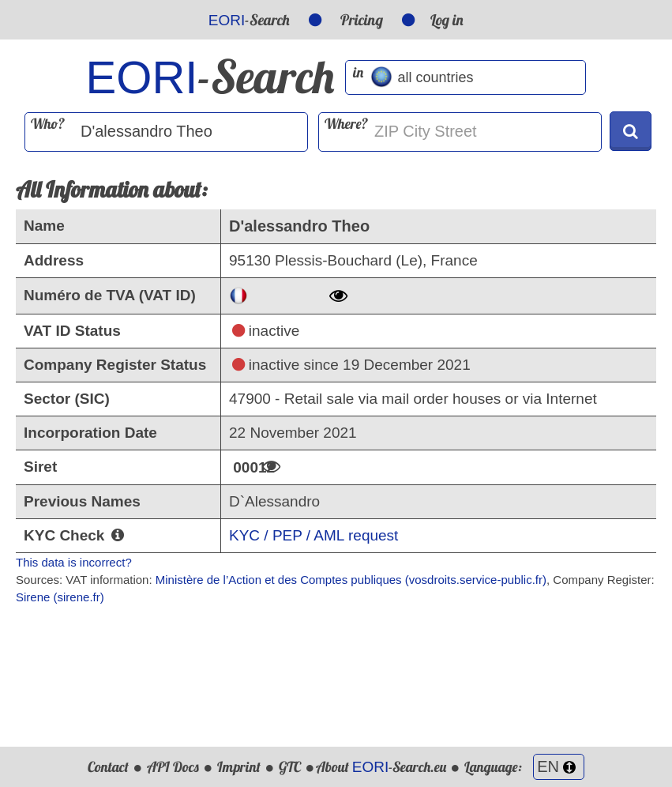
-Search (249, 20)
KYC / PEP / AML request (313, 535)
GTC (290, 767)
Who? (48, 124)
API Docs (173, 767)
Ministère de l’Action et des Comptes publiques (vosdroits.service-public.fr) (351, 580)
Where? (346, 124)
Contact (108, 767)
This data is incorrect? (74, 562)
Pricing (362, 20)
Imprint (239, 767)
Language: (524, 767)
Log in (447, 20)
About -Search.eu (381, 767)
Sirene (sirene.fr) (60, 597)
